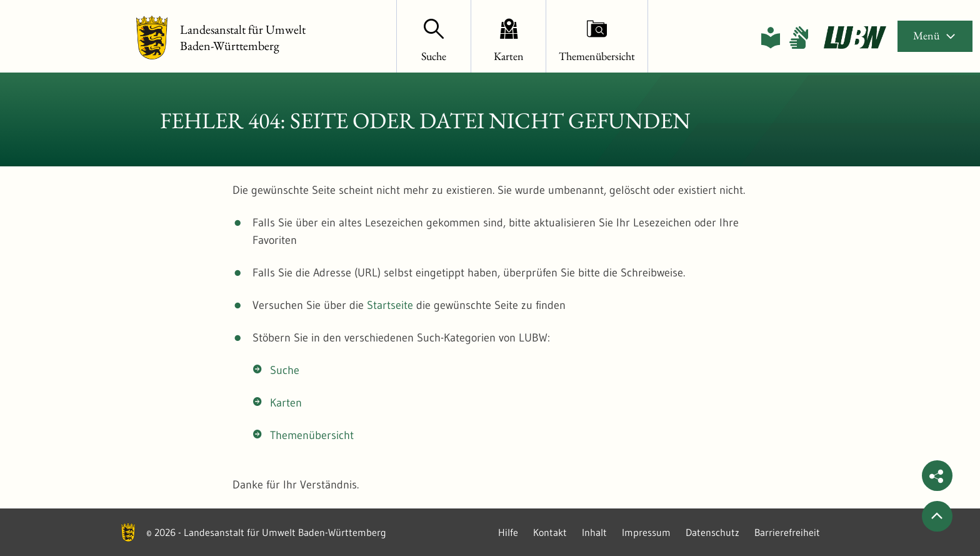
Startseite (390, 305)
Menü (935, 35)
